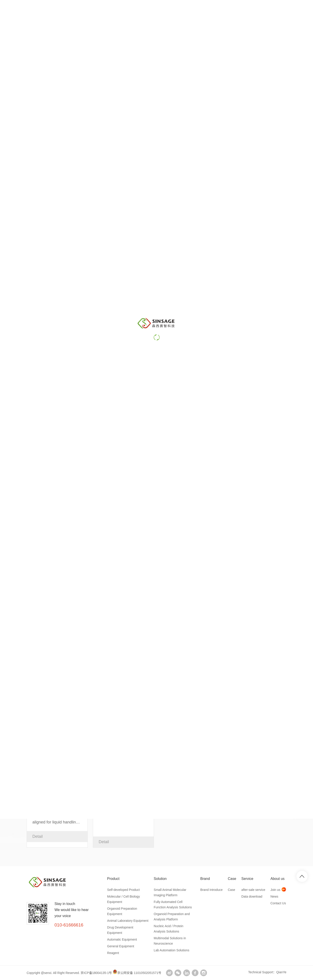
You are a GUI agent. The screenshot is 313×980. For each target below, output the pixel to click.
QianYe (281, 972)
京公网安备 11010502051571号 (137, 973)
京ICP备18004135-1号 (96, 973)
